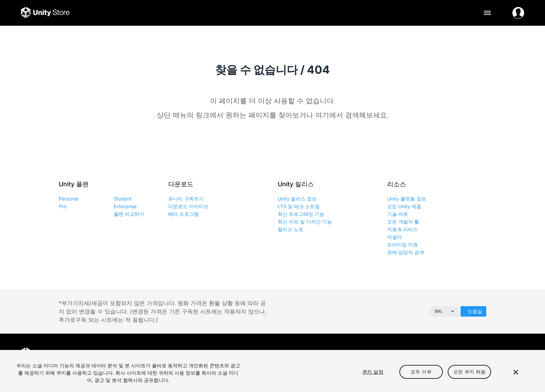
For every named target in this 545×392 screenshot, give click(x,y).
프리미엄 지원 (402, 244)
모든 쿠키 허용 (469, 372)
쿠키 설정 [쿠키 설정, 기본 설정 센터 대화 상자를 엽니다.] (373, 372)
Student (123, 199)
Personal (68, 199)
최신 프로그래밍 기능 (301, 214)
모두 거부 (421, 372)
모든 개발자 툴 (403, 222)
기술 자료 (398, 214)
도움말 (475, 311)
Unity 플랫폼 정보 (407, 199)
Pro (63, 206)
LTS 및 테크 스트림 (299, 206)
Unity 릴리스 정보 (297, 199)
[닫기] (516, 372)
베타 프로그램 (184, 214)
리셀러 (394, 237)
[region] (272, 371)
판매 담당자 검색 (406, 252)
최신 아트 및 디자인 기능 (305, 222)
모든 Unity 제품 (404, 206)
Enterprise (125, 206)
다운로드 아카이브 (188, 206)
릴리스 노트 (291, 229)
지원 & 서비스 (402, 229)
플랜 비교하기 (129, 214)
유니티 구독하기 (186, 199)
